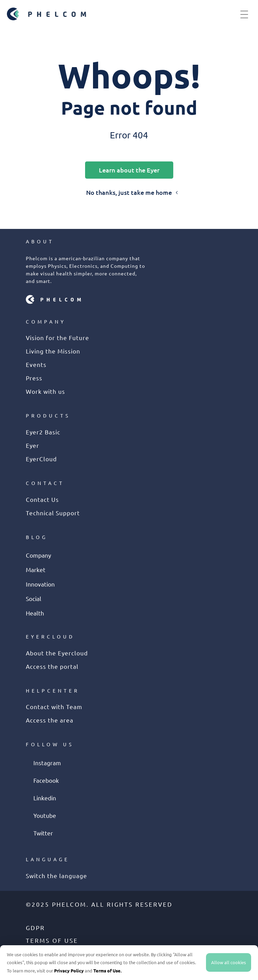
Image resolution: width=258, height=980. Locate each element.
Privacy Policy (69, 971)
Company (38, 555)
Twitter (43, 833)
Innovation (40, 584)
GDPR (35, 928)
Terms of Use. (107, 971)
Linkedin (45, 798)
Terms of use (52, 940)
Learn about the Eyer (129, 170)
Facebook (46, 780)
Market (36, 570)
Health (35, 613)
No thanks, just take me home (129, 192)
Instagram (47, 763)
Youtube (45, 815)
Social (34, 598)
